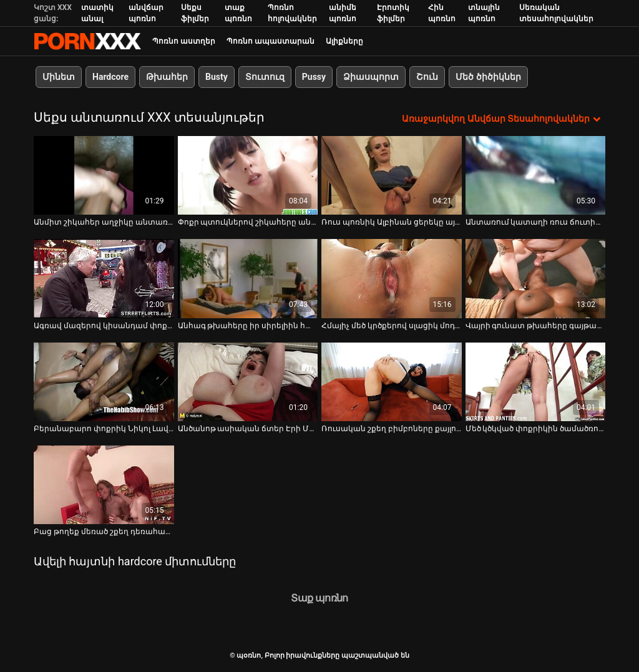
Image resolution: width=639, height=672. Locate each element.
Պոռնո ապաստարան (271, 41)
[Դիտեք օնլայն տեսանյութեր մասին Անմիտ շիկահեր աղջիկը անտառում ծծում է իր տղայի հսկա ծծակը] (104, 175)
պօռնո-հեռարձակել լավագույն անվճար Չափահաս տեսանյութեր (87, 41)
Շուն (427, 77)
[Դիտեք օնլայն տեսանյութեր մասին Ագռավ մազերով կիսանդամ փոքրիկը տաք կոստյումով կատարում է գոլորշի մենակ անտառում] (104, 278)
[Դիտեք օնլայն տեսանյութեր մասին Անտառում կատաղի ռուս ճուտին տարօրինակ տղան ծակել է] (536, 175)
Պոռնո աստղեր (184, 41)
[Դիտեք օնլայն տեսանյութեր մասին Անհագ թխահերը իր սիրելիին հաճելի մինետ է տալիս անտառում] (248, 278)
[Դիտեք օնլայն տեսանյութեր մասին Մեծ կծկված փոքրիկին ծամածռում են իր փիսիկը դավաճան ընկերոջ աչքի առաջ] (536, 382)
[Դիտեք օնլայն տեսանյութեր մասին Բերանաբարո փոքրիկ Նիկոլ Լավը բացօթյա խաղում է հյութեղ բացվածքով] (104, 382)
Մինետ (59, 77)
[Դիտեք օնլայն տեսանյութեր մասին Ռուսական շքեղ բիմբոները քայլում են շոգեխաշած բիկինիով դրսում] (392, 382)
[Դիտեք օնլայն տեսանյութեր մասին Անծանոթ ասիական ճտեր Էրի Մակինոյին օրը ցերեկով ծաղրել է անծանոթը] (248, 382)
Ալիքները (344, 41)
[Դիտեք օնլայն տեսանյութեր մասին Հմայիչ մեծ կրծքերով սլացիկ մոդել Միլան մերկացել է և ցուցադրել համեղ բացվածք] (392, 278)
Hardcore (110, 77)
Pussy (314, 77)
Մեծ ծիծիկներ (488, 77)
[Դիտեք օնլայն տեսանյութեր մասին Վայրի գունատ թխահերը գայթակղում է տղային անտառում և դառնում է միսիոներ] (536, 278)
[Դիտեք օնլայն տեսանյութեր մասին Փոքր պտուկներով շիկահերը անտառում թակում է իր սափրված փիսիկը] (248, 175)
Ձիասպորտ (371, 77)
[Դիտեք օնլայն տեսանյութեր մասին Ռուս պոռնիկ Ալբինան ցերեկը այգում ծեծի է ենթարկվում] (392, 175)
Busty (217, 77)
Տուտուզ (265, 77)
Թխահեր (167, 77)
